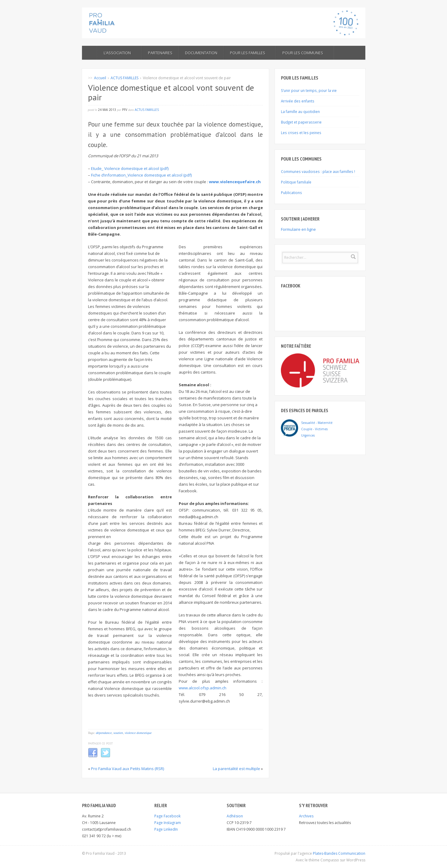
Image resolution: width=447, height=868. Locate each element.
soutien (118, 733)
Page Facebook (167, 816)
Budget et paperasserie (301, 122)
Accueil (100, 78)
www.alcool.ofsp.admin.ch (203, 688)
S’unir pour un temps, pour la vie (309, 90)
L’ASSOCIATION (120, 53)
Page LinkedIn (166, 829)
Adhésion (235, 816)
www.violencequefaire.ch (235, 182)
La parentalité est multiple (236, 769)
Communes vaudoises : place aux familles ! (318, 171)
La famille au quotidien (300, 111)
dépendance (104, 733)
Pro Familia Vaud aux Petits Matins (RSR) (127, 769)
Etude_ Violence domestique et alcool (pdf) (130, 168)
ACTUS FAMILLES (124, 78)
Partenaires (160, 53)
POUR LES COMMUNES (305, 53)
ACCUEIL (90, 53)
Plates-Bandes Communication (339, 853)
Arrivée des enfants (298, 101)
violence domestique (138, 733)
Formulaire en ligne (298, 229)
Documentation (201, 53)
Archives (306, 816)
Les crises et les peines (301, 133)
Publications (291, 193)
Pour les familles (250, 53)
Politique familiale (296, 182)
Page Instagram (168, 823)
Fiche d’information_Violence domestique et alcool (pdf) (141, 175)
